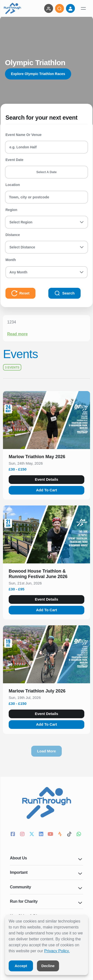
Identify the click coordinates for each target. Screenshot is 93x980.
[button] (46, 458)
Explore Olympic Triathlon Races (38, 74)
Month (11, 260)
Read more (17, 334)
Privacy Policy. (57, 951)
